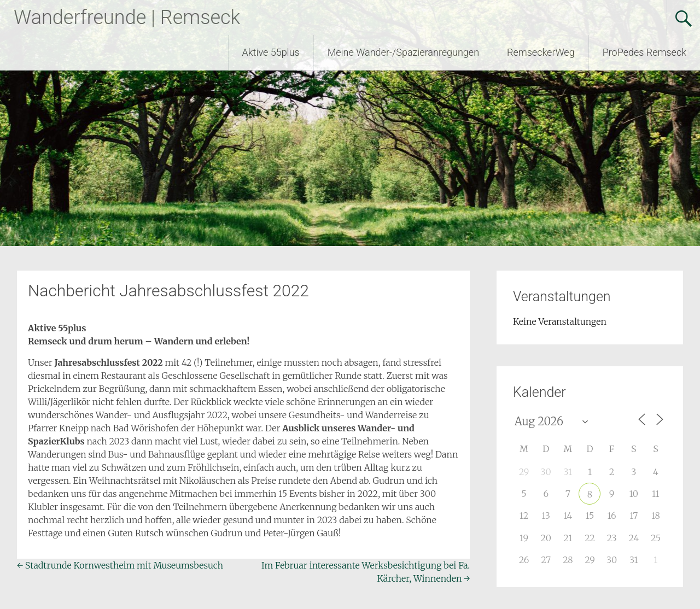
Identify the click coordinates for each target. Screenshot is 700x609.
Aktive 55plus (271, 52)
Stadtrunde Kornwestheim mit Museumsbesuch (120, 565)
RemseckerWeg (541, 52)
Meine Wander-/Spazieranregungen (403, 52)
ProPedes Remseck (644, 52)
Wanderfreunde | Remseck (127, 17)
